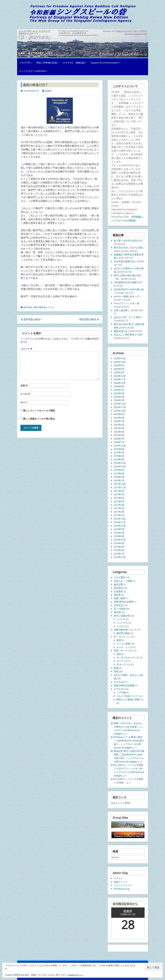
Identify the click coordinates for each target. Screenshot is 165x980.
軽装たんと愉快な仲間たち (130, 699)
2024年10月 (120, 383)
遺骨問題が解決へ (32, 319)
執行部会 (28, 307)
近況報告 (118, 591)
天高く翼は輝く (122, 310)
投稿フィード (121, 882)
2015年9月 (119, 543)
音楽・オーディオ (123, 650)
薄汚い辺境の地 (122, 616)
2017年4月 (119, 505)
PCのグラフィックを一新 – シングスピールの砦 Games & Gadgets (129, 772)
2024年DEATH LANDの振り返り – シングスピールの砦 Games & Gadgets (129, 744)
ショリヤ (121, 619)
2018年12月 (120, 463)
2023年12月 (120, 404)
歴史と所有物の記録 (47, 63)
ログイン (118, 878)
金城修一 (49, 91)
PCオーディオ (124, 664)
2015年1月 (119, 554)
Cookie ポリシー (76, 975)
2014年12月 (120, 557)
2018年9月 (119, 470)
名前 (24, 385)
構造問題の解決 (89, 319)
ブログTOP (25, 63)
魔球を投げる (121, 331)
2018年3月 (119, 477)
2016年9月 (119, 529)
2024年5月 (119, 397)
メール (25, 394)
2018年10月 (120, 466)
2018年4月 (119, 473)
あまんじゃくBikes (121, 803)
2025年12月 (120, 358)
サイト (24, 402)
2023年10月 (120, 411)
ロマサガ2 (119, 689)
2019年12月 (120, 446)
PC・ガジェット (122, 637)
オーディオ (122, 661)
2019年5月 (119, 452)
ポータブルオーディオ (128, 657)
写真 (116, 671)
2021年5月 (119, 435)
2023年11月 (120, 407)
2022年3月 (119, 432)
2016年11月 (120, 522)
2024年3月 (119, 400)
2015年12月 (120, 540)
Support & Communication (105, 63)
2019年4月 (119, 456)
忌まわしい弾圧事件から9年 (128, 335)
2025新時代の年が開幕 (125, 282)
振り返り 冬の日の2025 (126, 241)
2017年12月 (120, 484)
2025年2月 (119, 372)
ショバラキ (122, 623)
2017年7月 (119, 494)
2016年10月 (120, 526)
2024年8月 (119, 386)
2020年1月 (119, 442)
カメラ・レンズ (124, 647)
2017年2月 (119, 512)
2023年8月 (119, 418)
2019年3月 (119, 459)
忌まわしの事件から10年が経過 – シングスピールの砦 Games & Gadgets (129, 728)
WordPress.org (122, 889)
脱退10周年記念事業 (124, 685)
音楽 (119, 654)
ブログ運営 (120, 577)
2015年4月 (119, 547)
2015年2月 (119, 550)
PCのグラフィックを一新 (127, 303)
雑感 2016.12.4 (122, 723)
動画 (116, 668)
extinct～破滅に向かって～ (128, 296)
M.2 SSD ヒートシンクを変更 (129, 765)
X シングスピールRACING (32, 71)
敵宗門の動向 (123, 633)
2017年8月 (119, 491)
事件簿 (117, 612)
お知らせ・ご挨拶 (123, 581)
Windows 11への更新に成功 (128, 737)
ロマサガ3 (119, 682)
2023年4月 (119, 428)
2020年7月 (119, 439)
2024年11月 (120, 379)
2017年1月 (119, 515)
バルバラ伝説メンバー (128, 696)
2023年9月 (119, 414)
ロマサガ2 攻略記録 (74, 63)
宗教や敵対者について (43, 307)
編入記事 (118, 584)
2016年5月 (119, 533)
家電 (119, 640)
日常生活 (118, 605)
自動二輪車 (120, 598)
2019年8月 (119, 449)
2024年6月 (119, 393)
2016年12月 (120, 519)
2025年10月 (120, 362)
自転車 (117, 595)
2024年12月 (120, 376)
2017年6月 (119, 498)
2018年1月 (119, 480)
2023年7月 (119, 421)
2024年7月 (119, 390)
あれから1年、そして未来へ (128, 317)
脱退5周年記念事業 (124, 602)
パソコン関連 (123, 644)
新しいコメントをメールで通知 (39, 410)
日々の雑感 (120, 609)
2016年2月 (119, 536)
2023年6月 (119, 425)
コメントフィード (123, 885)
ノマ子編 (121, 692)
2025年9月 (119, 365)
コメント (26, 349)
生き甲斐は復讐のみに (125, 261)
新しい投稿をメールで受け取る (39, 419)
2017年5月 (119, 501)
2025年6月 (119, 369)
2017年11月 (120, 487)
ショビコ (121, 626)
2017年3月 (119, 508)
